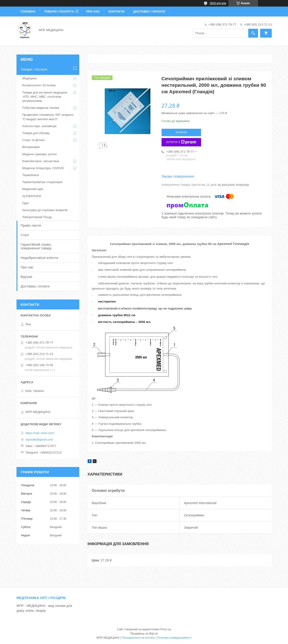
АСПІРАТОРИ (32, 196)
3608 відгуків (218, 3)
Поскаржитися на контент (138, 638)
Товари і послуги (59, 11)
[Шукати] (253, 33)
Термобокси (31, 175)
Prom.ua (166, 629)
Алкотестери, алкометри (39, 126)
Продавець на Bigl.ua (144, 634)
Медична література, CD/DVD (43, 168)
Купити (181, 132)
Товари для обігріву (36, 133)
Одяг (26, 203)
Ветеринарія (31, 147)
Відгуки (26, 277)
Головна (28, 11)
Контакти (116, 11)
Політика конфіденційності (174, 638)
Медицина (30, 78)
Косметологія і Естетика (39, 85)
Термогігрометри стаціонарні (42, 182)
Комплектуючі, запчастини (41, 161)
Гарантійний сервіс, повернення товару (36, 246)
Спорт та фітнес (34, 140)
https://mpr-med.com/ (40, 433)
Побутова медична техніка (41, 108)
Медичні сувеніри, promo (40, 154)
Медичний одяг (33, 189)
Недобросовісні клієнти (40, 258)
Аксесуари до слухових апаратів (45, 210)
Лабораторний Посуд (37, 217)
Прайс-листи (31, 225)
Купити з (181, 142)
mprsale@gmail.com (39, 440)
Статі (25, 235)
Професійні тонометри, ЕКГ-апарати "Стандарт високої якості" (48, 117)
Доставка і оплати (149, 11)
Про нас (93, 11)
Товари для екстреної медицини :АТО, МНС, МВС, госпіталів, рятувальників (45, 97)
